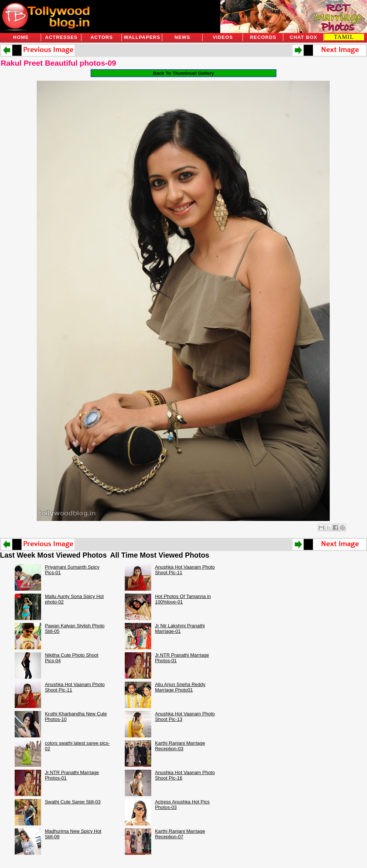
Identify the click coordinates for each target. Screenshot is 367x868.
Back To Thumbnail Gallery (184, 73)
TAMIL (344, 37)
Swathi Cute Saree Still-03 (73, 802)
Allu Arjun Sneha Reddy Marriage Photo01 (180, 687)
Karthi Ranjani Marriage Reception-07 (180, 834)
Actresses (61, 37)
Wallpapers (142, 37)
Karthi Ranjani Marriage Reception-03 (180, 746)
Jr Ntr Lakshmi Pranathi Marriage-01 (180, 628)
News (183, 37)
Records (263, 37)
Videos (223, 37)
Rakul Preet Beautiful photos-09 (58, 63)
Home (21, 37)
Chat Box (304, 37)
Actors (102, 37)
